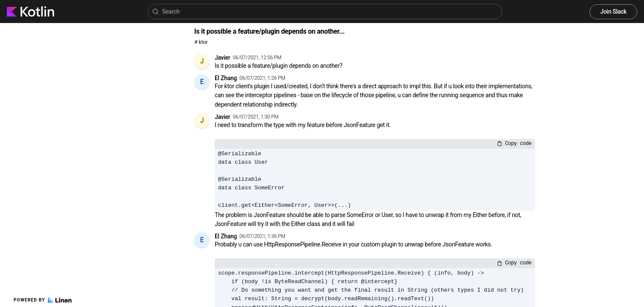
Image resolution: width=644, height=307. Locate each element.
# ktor (201, 42)
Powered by (43, 300)
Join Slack (613, 12)
